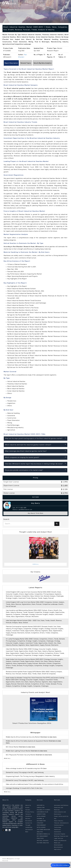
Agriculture (58, 856)
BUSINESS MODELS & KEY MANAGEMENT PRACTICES (43, 843)
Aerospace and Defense (61, 812)
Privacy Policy (30, 818)
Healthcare (57, 836)
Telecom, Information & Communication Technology (61, 832)
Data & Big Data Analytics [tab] (43, 63)
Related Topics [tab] (26, 63)
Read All (7, 763)
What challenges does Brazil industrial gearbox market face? (36, 451)
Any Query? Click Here (36, 513)
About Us (28, 812)
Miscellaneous (59, 854)
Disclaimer (29, 827)
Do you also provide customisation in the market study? (36, 470)
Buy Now (36, 497)
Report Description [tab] (11, 63)
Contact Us (29, 829)
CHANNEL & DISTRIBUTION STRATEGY (41, 827)
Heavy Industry (59, 827)
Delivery (28, 825)
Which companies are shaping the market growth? (36, 457)
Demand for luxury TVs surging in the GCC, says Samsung (25, 777)
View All (36, 564)
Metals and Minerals (60, 847)
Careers (28, 816)
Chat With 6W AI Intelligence (60, 865)
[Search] (64, 3)
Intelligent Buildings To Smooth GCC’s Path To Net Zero (25, 795)
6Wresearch (10, 865)
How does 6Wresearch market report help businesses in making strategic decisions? (36, 464)
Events (27, 814)
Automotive (58, 838)
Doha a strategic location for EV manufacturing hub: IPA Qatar (27, 773)
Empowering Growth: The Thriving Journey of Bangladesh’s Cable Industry (31, 781)
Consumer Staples (60, 840)
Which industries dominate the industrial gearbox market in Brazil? (36, 445)
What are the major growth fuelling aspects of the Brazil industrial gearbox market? (36, 438)
